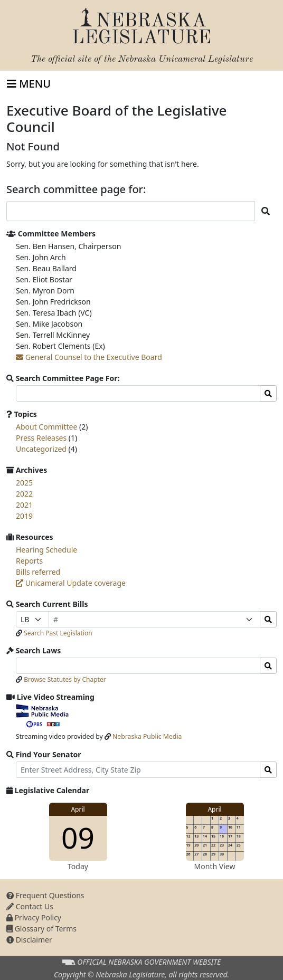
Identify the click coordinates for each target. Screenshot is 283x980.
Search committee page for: (76, 189)
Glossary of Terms (41, 929)
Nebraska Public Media (147, 736)
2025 (24, 483)
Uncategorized (41, 449)
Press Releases (41, 438)
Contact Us (30, 906)
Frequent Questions (45, 895)
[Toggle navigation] (29, 84)
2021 (24, 505)
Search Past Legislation (58, 633)
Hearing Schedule (46, 550)
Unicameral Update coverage (71, 583)
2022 (24, 494)
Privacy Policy (34, 917)
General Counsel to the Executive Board (89, 357)
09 (78, 837)
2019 (24, 516)
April (78, 809)
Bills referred (38, 572)
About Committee (46, 427)
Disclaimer (29, 940)
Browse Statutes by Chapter (65, 679)
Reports (29, 561)
